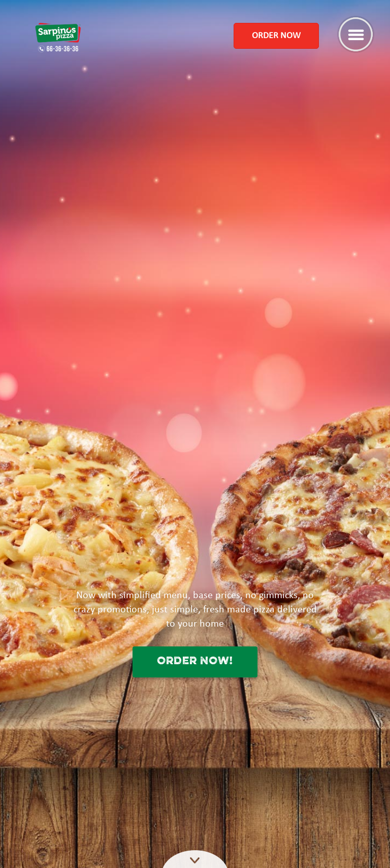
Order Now (276, 36)
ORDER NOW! (195, 661)
